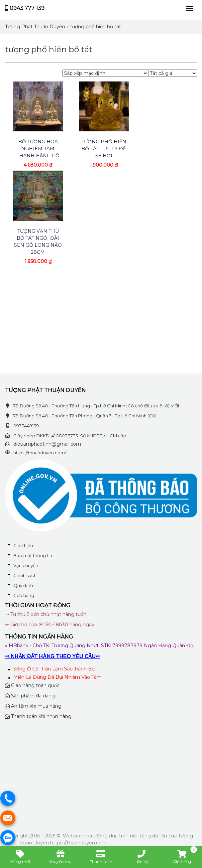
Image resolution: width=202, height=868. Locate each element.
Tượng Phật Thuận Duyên (35, 27)
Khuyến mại (60, 857)
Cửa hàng (24, 595)
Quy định (23, 585)
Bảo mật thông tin (33, 555)
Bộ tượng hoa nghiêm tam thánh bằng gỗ (38, 149)
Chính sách (25, 575)
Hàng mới (20, 857)
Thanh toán (101, 857)
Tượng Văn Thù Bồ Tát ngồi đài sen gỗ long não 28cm (38, 242)
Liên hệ (142, 857)
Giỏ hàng (185, 857)
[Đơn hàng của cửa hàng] (105, 73)
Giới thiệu (23, 545)
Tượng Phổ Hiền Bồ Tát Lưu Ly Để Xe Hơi (104, 149)
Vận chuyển (26, 565)
